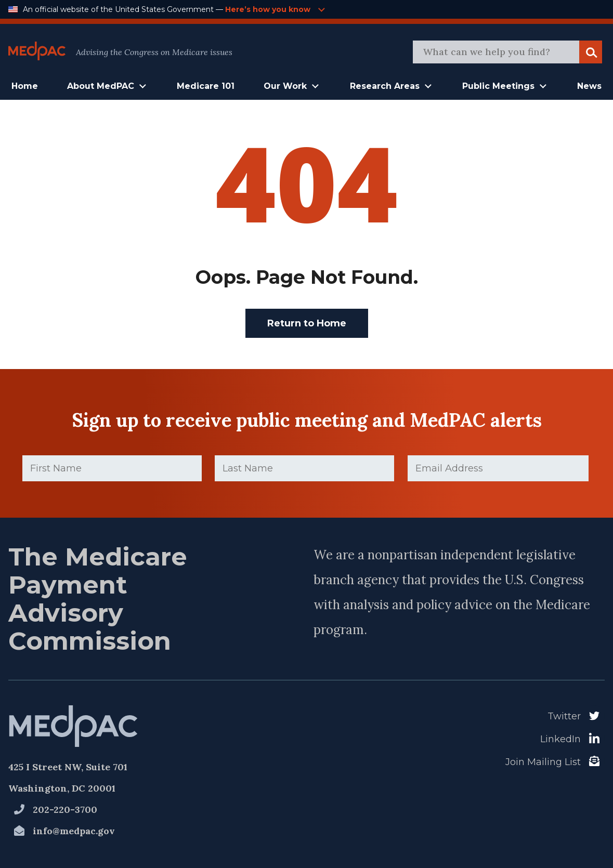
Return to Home (307, 323)
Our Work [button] (285, 86)
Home (25, 86)
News (589, 86)
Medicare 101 (206, 86)
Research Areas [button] (385, 86)
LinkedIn (560, 739)
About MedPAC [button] (101, 86)
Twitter (564, 716)
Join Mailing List (543, 762)
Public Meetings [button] (498, 86)
